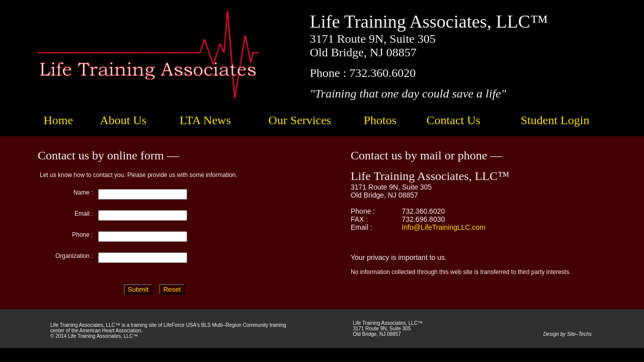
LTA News (205, 120)
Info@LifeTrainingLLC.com (444, 227)
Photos (380, 120)
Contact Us (454, 120)
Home (58, 120)
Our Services (300, 120)
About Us (123, 120)
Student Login (555, 120)
